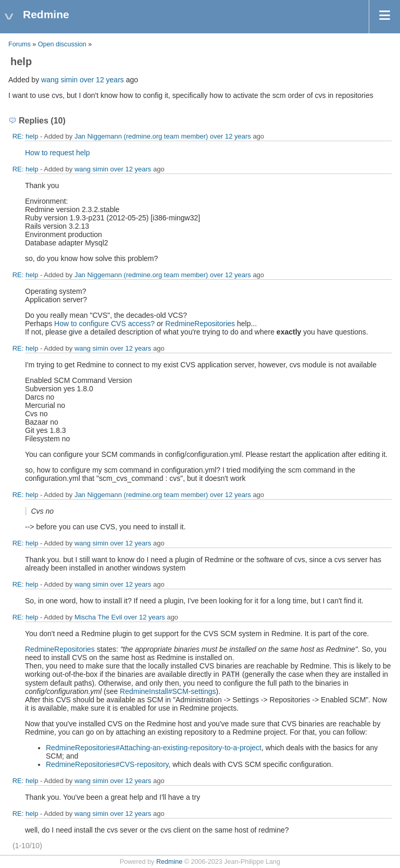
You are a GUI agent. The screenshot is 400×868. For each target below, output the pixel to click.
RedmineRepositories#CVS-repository (107, 764)
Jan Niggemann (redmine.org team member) (141, 136)
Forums (20, 44)
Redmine (169, 862)
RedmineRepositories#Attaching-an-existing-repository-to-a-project (154, 748)
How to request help (58, 153)
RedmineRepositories (200, 324)
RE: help (26, 136)
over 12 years (102, 80)
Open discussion (62, 44)
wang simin (59, 80)
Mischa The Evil (98, 617)
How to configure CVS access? (104, 324)
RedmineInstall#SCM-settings (168, 691)
